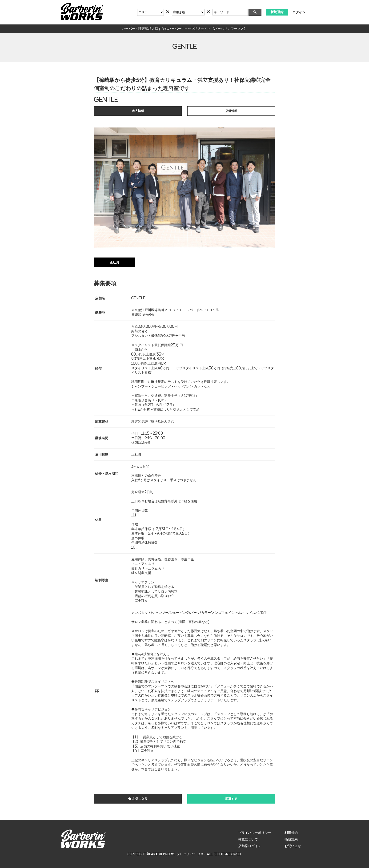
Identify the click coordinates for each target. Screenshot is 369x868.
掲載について (248, 839)
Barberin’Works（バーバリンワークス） (178, 854)
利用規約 (291, 833)
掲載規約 (291, 839)
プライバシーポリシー (255, 833)
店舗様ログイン (250, 846)
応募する (231, 799)
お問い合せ (293, 846)
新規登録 (277, 12)
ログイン (299, 12)
